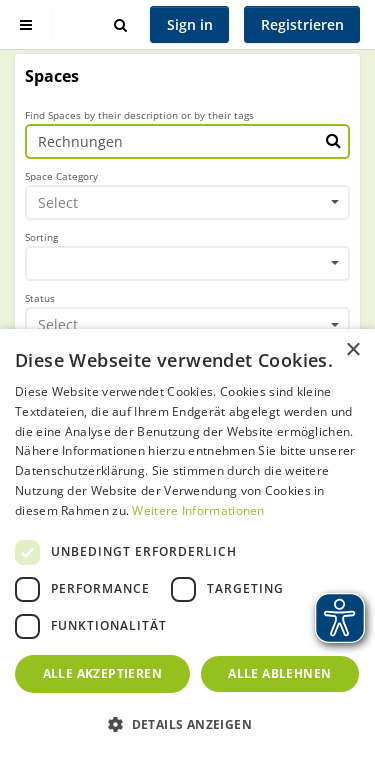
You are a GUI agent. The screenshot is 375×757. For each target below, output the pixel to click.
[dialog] (187, 543)
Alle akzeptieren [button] (102, 673)
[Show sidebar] (26, 24)
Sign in (190, 24)
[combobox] (187, 203)
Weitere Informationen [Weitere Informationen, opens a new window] (198, 510)
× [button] (352, 350)
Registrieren (302, 24)
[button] (187, 724)
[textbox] (181, 202)
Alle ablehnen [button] (279, 673)
